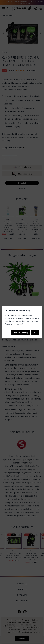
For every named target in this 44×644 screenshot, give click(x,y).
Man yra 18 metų (21, 333)
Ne (35, 333)
